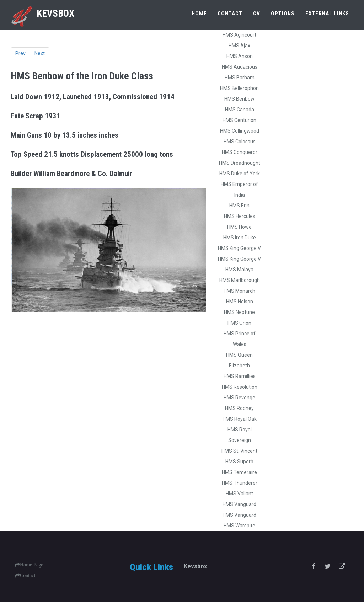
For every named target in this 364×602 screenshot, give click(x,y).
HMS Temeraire (239, 472)
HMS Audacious (240, 67)
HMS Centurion (239, 120)
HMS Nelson (240, 302)
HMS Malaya (239, 270)
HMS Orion (239, 323)
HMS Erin (239, 206)
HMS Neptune (239, 312)
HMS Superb (239, 462)
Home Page (31, 565)
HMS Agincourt (239, 35)
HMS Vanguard (239, 504)
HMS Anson (240, 56)
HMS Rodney (239, 408)
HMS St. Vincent (239, 451)
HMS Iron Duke (240, 238)
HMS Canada (240, 110)
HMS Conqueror (240, 152)
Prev (20, 53)
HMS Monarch (239, 291)
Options (283, 14)
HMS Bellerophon (239, 88)
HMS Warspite (239, 526)
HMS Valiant (239, 494)
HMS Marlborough (240, 280)
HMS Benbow (239, 99)
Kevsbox (42, 14)
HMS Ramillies (240, 376)
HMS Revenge (239, 398)
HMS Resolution (240, 387)
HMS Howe (239, 227)
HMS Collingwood (240, 131)
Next (40, 53)
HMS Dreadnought (240, 163)
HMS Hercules (240, 216)
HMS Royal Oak (240, 419)
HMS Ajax (239, 46)
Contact (230, 14)
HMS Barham (240, 78)
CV (257, 14)
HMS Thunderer (240, 483)
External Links (327, 14)
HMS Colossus (240, 142)
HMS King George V (239, 248)
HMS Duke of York (240, 174)
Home (199, 14)
